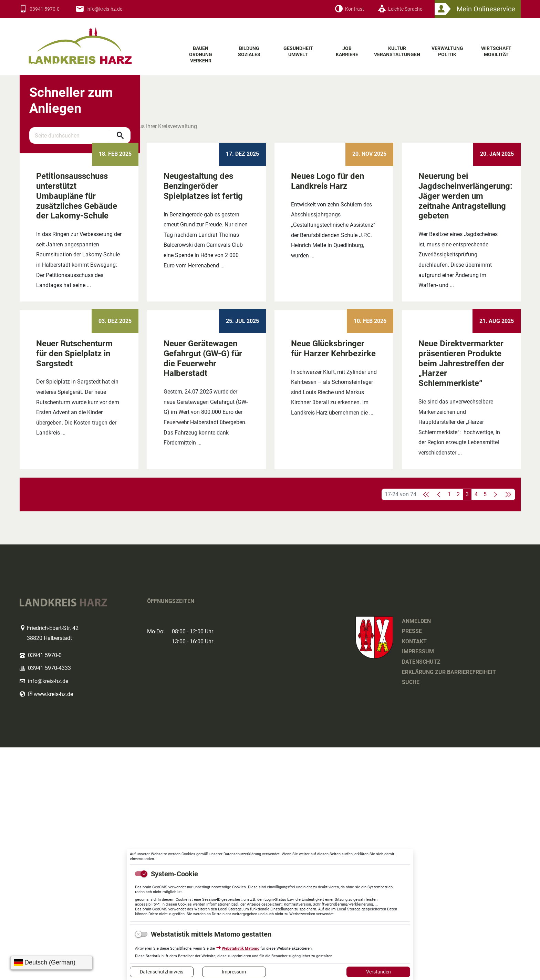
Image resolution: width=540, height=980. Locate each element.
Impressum (234, 972)
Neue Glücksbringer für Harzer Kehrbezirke (333, 581)
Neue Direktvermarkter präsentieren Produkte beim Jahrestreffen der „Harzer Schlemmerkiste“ (461, 596)
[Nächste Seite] (495, 727)
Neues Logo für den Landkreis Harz (328, 351)
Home (27, 171)
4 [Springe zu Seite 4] (476, 727)
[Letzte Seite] (508, 727)
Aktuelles (53, 171)
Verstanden (378, 972)
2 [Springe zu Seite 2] (458, 727)
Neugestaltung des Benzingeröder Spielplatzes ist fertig (203, 356)
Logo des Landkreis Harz (94, 41)
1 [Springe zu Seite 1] (449, 727)
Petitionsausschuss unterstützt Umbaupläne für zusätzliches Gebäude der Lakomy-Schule (77, 366)
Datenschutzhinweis (162, 972)
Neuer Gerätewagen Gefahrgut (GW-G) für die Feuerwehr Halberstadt (203, 591)
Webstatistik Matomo (241, 948)
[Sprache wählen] (51, 963)
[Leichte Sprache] (400, 9)
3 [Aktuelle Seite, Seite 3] (467, 727)
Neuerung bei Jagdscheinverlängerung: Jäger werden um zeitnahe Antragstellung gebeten (465, 366)
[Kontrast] (349, 9)
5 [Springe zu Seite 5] (485, 727)
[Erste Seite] (426, 727)
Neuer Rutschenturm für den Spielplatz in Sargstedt (74, 586)
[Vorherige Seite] (439, 727)
